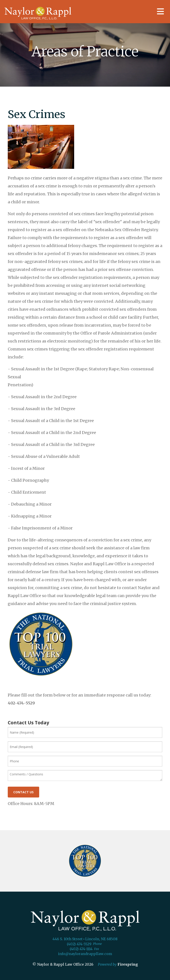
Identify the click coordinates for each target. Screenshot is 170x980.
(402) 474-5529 (79, 944)
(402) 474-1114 (81, 949)
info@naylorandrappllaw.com (85, 954)
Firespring (128, 964)
